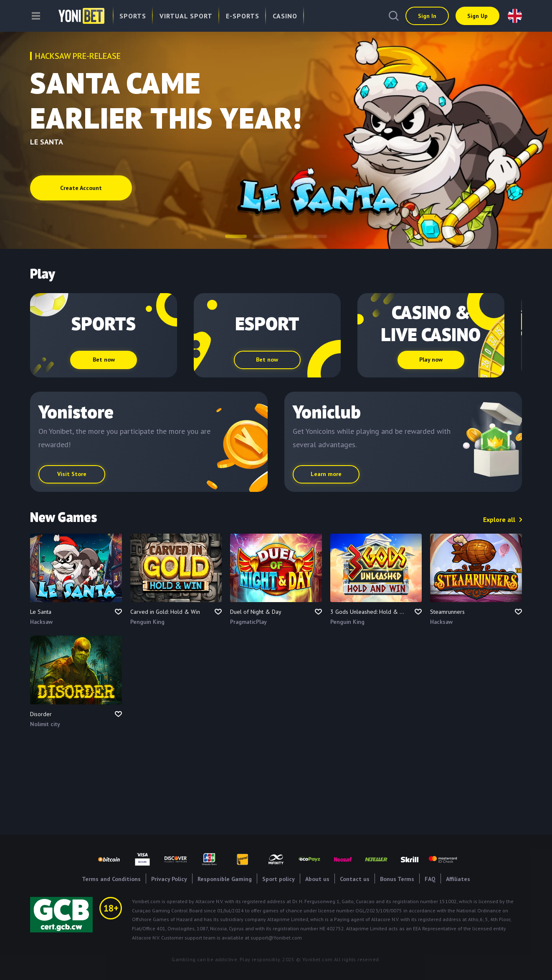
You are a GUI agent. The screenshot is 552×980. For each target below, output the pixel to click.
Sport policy (279, 879)
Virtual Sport (186, 16)
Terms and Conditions (111, 879)
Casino (285, 16)
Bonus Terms (397, 879)
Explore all (499, 519)
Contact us (355, 879)
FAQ (430, 879)
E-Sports (243, 16)
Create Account (81, 188)
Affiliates (458, 879)
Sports (133, 16)
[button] (236, 236)
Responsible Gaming (225, 879)
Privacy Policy (169, 879)
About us (317, 879)
